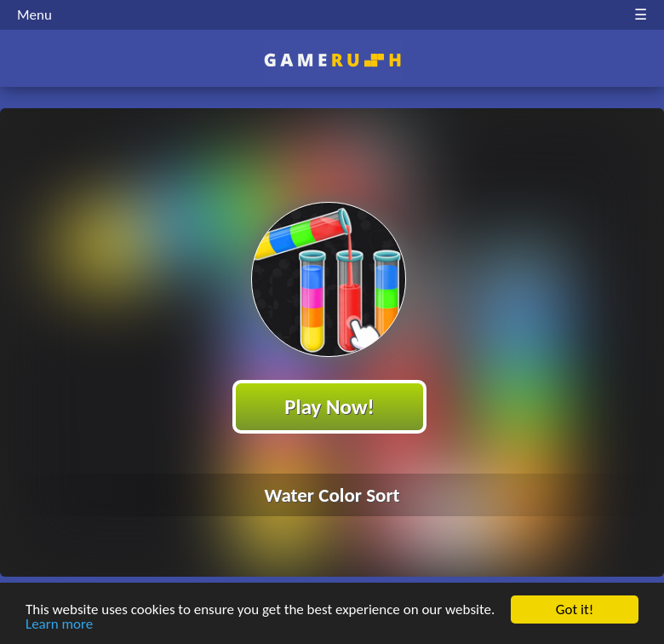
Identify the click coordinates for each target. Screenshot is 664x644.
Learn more (59, 625)
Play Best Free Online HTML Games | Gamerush (332, 60)
